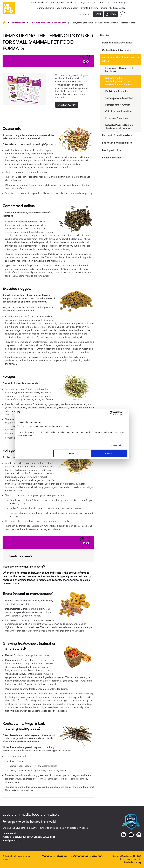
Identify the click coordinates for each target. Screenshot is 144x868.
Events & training (90, 8)
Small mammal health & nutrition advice (48, 23)
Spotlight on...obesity (68, 8)
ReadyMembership (133, 863)
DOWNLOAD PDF (67, 105)
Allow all (109, 453)
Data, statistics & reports (91, 3)
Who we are (47, 856)
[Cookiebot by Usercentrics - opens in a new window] (111, 413)
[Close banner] (127, 413)
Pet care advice (39, 3)
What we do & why (116, 3)
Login (112, 15)
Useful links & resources (113, 8)
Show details (117, 445)
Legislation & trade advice (63, 3)
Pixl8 (139, 856)
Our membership (45, 8)
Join (98, 15)
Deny (72, 453)
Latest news (85, 14)
